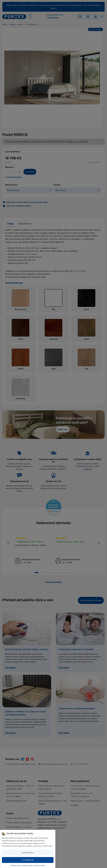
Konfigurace (28, 853)
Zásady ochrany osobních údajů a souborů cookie (28, 865)
